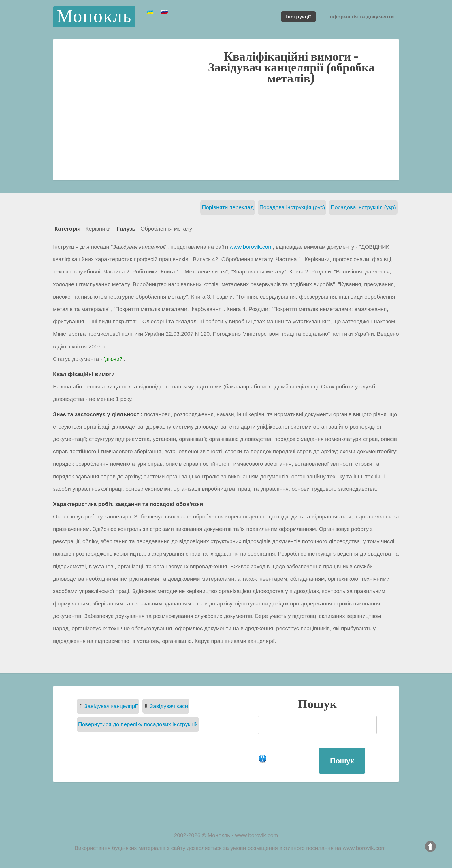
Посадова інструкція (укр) (363, 207)
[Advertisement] (226, 132)
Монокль (94, 17)
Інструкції (298, 16)
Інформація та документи (361, 16)
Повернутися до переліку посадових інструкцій (138, 724)
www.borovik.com (251, 247)
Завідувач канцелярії (111, 706)
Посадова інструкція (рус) (292, 207)
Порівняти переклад (228, 207)
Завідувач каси (169, 706)
